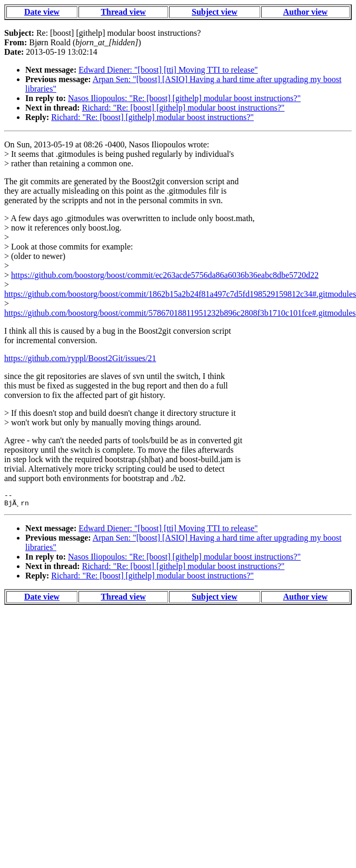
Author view (305, 12)
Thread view (123, 12)
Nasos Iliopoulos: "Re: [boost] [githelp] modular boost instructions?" (184, 98)
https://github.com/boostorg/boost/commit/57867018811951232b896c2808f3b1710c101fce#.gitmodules (180, 313)
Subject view (215, 12)
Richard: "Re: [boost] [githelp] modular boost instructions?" (184, 108)
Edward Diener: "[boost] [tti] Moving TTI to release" (168, 70)
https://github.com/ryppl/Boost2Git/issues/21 (80, 358)
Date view (42, 12)
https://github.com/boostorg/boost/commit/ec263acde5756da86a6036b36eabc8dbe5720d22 (165, 275)
